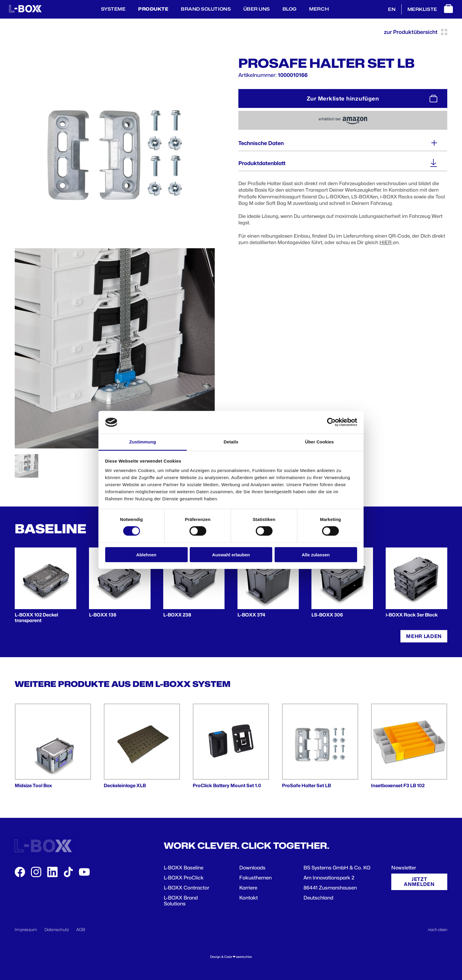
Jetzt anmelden (419, 882)
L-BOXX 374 (251, 615)
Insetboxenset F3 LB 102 (398, 786)
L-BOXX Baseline (184, 868)
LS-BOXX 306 (327, 615)
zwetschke (244, 957)
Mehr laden (424, 636)
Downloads (252, 868)
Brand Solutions (206, 9)
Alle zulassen (316, 554)
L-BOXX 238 (177, 615)
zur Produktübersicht (416, 32)
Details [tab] (231, 442)
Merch (319, 9)
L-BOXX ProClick (184, 878)
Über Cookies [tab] (319, 442)
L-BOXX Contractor (187, 888)
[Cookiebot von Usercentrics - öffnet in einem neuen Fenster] (331, 422)
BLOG (290, 9)
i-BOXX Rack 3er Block (412, 615)
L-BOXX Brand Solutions (181, 901)
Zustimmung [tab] (143, 442)
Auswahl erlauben (231, 554)
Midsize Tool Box (33, 786)
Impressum (26, 929)
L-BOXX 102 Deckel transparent (36, 618)
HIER (386, 242)
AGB (81, 929)
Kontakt (249, 898)
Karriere (248, 888)
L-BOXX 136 (103, 615)
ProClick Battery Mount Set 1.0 (227, 786)
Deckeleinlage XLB (125, 786)
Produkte (153, 9)
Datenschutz (57, 929)
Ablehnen (146, 554)
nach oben (438, 929)
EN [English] (392, 9)
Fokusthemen (255, 878)
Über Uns (257, 9)
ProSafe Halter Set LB (306, 786)
